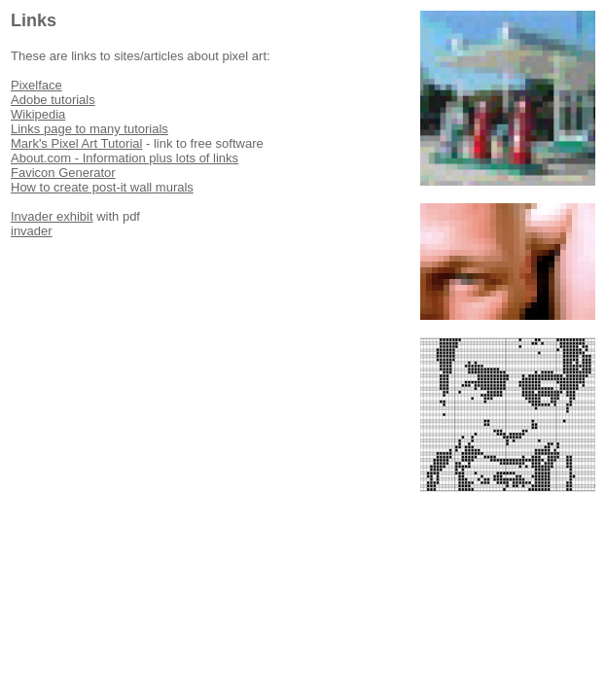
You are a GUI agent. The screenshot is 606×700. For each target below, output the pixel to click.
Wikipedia (38, 114)
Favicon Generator (63, 173)
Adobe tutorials (53, 100)
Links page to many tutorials (89, 129)
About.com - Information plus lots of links (125, 158)
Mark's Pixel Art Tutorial (76, 143)
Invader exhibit (52, 216)
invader (32, 231)
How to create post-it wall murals (102, 187)
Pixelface (36, 85)
